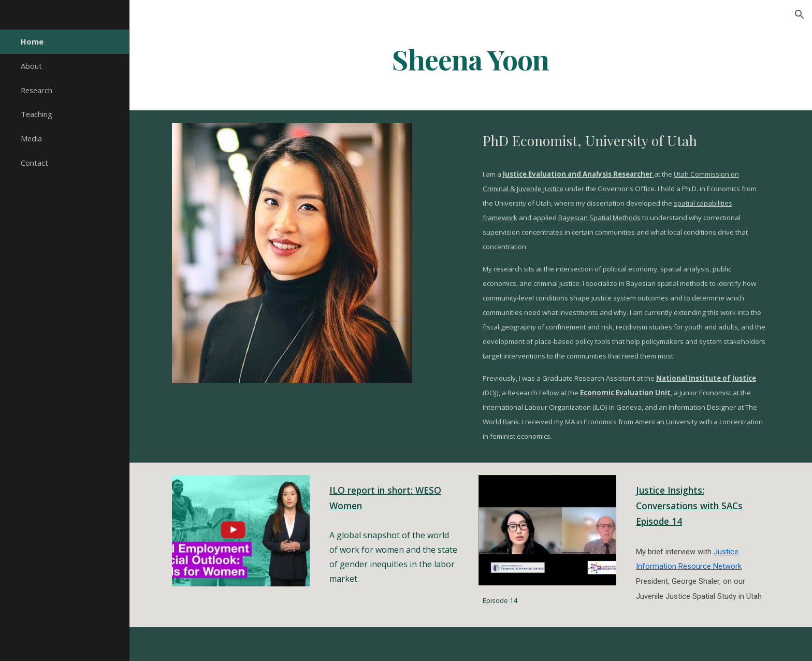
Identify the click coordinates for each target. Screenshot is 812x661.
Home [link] (32, 41)
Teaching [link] (37, 114)
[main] (471, 59)
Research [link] (37, 90)
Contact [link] (34, 163)
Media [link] (31, 138)
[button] (800, 15)
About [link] (31, 66)
